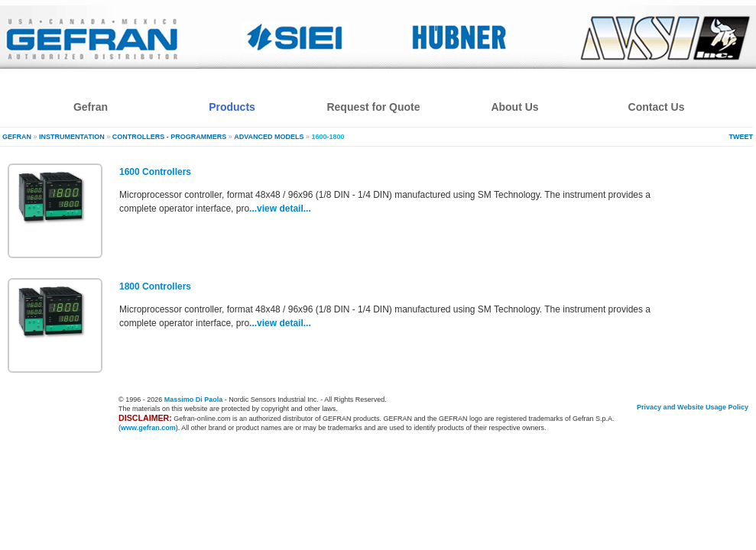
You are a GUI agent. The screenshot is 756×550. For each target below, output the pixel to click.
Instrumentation (72, 137)
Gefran (17, 137)
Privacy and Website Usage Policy (693, 407)
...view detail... (280, 209)
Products (232, 107)
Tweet (741, 137)
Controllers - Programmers (170, 137)
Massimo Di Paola (194, 400)
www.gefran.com (148, 428)
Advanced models (269, 137)
